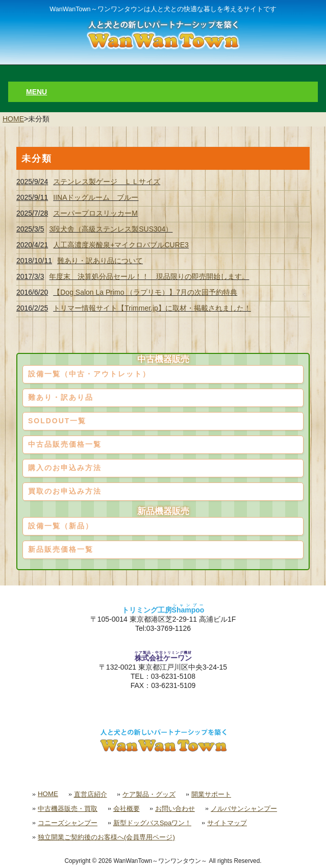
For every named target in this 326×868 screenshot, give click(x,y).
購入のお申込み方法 (65, 468)
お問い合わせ (175, 809)
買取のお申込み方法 (65, 491)
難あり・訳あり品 (61, 397)
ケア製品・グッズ (149, 794)
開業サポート (211, 794)
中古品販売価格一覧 (65, 444)
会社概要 (127, 809)
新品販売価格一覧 (61, 549)
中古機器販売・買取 (68, 809)
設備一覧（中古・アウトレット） (89, 374)
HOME (13, 119)
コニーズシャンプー (68, 823)
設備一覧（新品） (61, 526)
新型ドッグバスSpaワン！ (153, 823)
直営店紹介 (91, 794)
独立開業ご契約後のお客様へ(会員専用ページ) (106, 837)
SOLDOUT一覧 (57, 421)
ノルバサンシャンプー (244, 809)
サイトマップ (227, 823)
